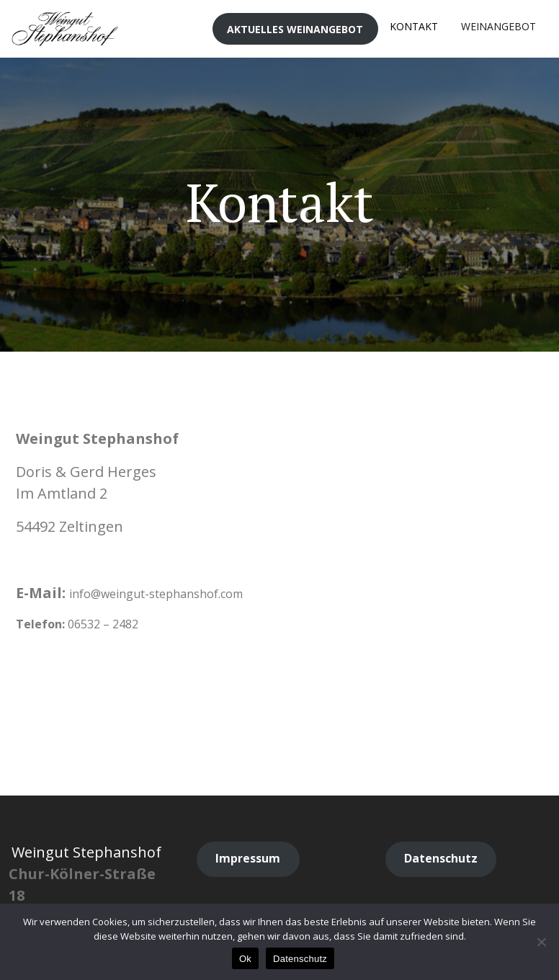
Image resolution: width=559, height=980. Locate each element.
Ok (245, 959)
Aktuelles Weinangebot (295, 29)
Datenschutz (300, 959)
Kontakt (414, 26)
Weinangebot (498, 26)
